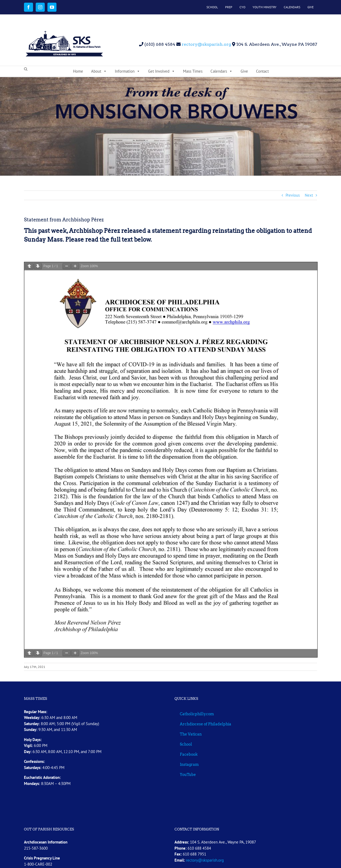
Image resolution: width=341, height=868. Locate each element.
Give (244, 71)
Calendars (222, 71)
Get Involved (162, 71)
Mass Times (193, 71)
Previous (293, 195)
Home (78, 71)
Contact (262, 71)
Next (309, 195)
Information (127, 71)
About (99, 71)
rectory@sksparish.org (206, 44)
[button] (26, 69)
